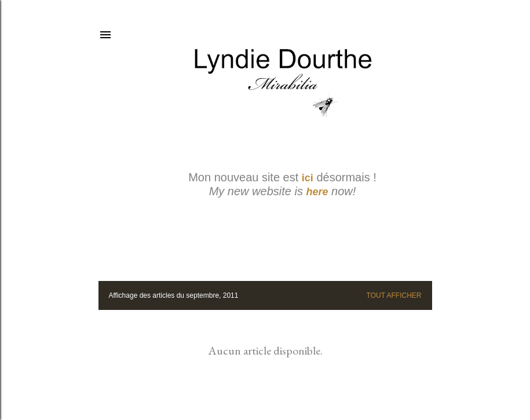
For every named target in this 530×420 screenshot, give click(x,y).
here (317, 192)
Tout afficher (394, 295)
